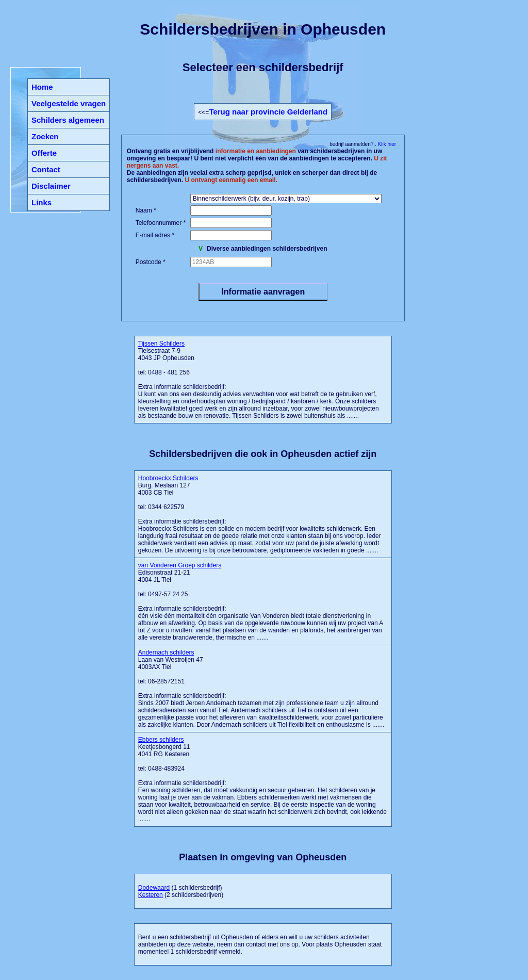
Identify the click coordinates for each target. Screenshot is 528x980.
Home (42, 87)
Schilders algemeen (68, 120)
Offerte (44, 153)
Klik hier (386, 144)
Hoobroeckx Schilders (168, 478)
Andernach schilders (166, 652)
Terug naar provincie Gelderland (268, 112)
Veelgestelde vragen (69, 103)
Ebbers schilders (161, 740)
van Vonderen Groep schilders (180, 565)
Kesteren (151, 895)
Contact (46, 169)
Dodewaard (154, 888)
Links (42, 202)
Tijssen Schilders (161, 344)
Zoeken (45, 136)
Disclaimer (51, 186)
